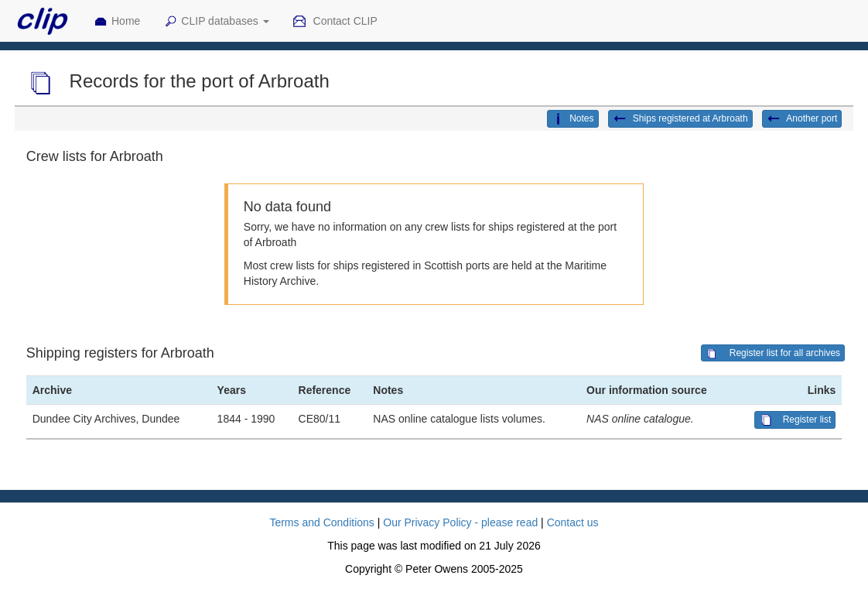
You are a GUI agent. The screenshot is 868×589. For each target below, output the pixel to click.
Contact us (573, 522)
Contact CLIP (335, 22)
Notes (572, 119)
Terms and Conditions (321, 522)
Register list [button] (795, 420)
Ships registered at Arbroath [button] (680, 119)
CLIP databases (216, 22)
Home (117, 22)
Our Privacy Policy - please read (460, 522)
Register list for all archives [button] (773, 354)
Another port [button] (802, 119)
